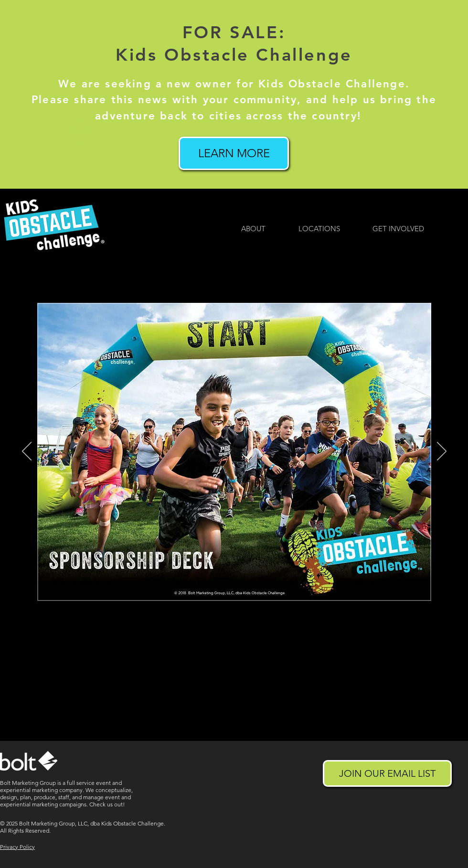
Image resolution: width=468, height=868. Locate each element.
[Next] (442, 452)
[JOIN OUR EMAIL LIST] (387, 773)
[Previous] (27, 452)
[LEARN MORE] (234, 153)
